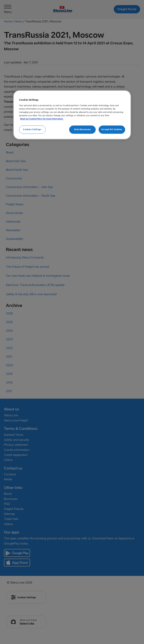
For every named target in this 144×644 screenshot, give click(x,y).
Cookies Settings (32, 129)
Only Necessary (83, 129)
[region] (72, 115)
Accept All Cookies (112, 129)
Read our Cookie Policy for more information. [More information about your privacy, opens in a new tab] (42, 119)
